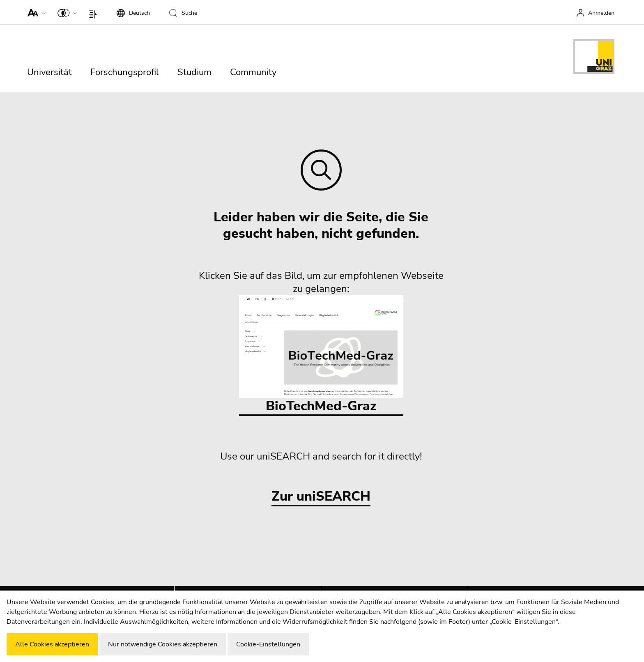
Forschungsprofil (125, 72)
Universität (49, 72)
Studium (194, 72)
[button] (35, 12)
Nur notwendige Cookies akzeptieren (163, 644)
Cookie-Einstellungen (268, 644)
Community (253, 72)
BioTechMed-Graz (321, 355)
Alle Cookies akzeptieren (52, 644)
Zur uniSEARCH (321, 497)
